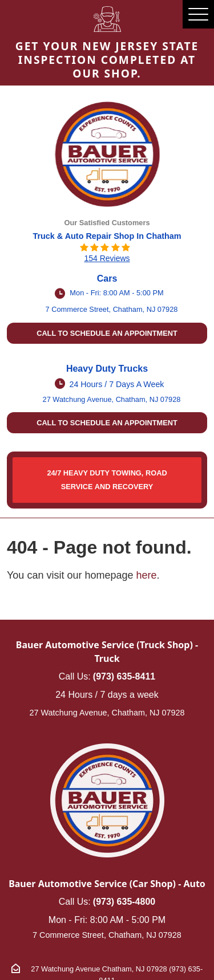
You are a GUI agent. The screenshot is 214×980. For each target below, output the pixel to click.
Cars (107, 278)
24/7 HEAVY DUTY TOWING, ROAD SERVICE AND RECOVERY (107, 480)
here (147, 575)
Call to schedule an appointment (107, 423)
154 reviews (107, 258)
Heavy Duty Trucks (107, 369)
